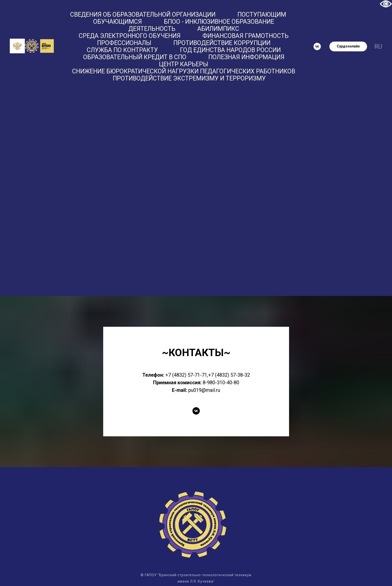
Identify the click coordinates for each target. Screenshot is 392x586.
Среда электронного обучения (130, 36)
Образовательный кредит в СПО (135, 57)
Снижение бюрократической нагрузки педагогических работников (184, 71)
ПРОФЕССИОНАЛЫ (124, 43)
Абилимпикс (218, 29)
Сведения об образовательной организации (143, 15)
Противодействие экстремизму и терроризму (189, 78)
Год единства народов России (230, 50)
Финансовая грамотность (246, 36)
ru (378, 47)
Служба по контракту (122, 50)
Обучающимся (118, 22)
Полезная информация (246, 57)
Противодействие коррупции (222, 43)
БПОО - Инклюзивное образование (219, 22)
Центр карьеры (184, 64)
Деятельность (152, 29)
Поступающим (262, 15)
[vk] (317, 46)
